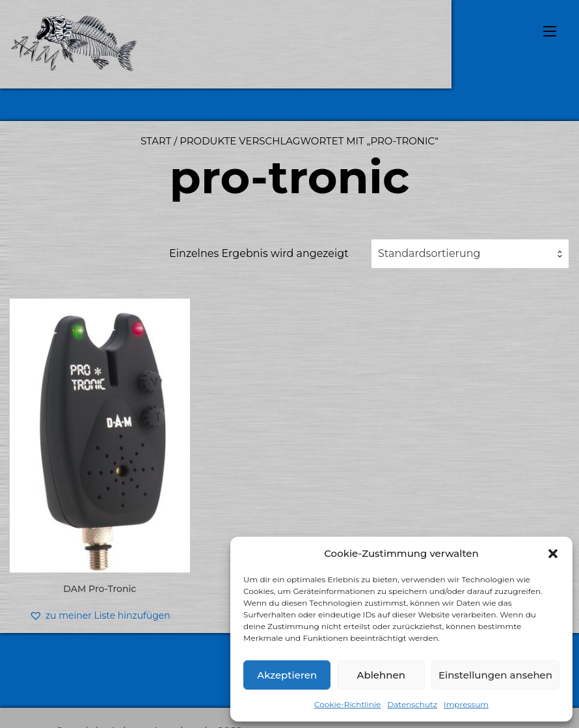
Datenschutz (412, 704)
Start (156, 141)
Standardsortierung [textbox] (429, 253)
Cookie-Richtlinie (347, 704)
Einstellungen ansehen (495, 675)
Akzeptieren (287, 675)
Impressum (466, 704)
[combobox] (470, 254)
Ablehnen (381, 675)
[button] (553, 554)
